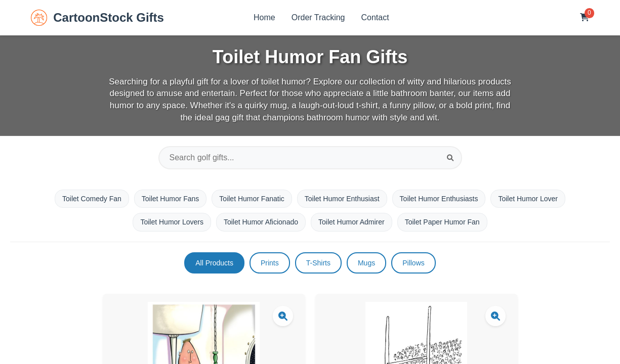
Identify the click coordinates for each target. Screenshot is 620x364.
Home (264, 17)
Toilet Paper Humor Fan (442, 222)
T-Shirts (318, 263)
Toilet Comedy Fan (92, 199)
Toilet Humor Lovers (172, 222)
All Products (214, 263)
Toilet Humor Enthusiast (342, 199)
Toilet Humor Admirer (352, 222)
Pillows (414, 263)
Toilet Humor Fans (171, 199)
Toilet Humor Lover (528, 199)
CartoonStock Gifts (97, 18)
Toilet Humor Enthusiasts (439, 199)
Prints (270, 263)
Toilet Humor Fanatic (252, 199)
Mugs (366, 263)
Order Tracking (318, 17)
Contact (375, 17)
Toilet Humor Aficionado (261, 222)
